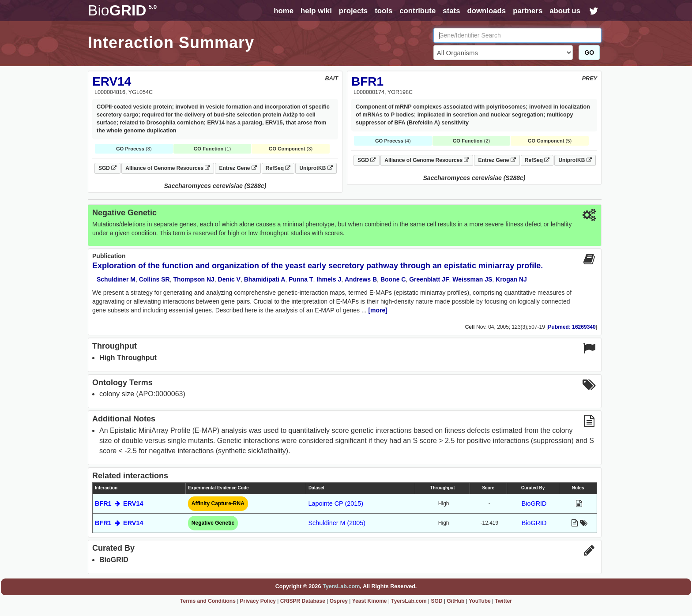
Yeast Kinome (370, 601)
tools (384, 11)
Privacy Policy (258, 601)
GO (589, 53)
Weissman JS (472, 279)
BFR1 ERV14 (119, 503)
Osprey (339, 601)
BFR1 (367, 81)
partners (528, 11)
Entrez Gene (238, 168)
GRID (122, 10)
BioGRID (534, 503)
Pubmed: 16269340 (572, 327)
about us (565, 11)
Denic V (229, 279)
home (284, 11)
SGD (107, 168)
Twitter (504, 601)
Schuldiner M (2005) (337, 523)
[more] (378, 310)
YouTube (480, 601)
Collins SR (154, 279)
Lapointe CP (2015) (336, 503)
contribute (417, 11)
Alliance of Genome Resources (168, 168)
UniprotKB (316, 168)
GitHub (455, 601)
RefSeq (278, 168)
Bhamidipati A (265, 279)
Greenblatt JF (429, 279)
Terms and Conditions (208, 601)
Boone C (393, 279)
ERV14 (112, 81)
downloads (486, 11)
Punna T (301, 279)
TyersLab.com (341, 586)
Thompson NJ (194, 279)
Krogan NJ (511, 279)
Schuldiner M (116, 279)
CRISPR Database (303, 601)
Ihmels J (329, 279)
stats (451, 11)
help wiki (316, 11)
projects (353, 11)
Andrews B (361, 279)
